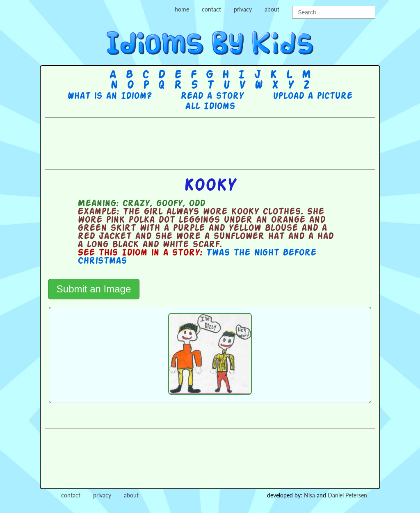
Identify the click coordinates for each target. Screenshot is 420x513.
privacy (243, 9)
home (182, 9)
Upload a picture (313, 96)
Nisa (309, 495)
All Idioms (210, 107)
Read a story (212, 96)
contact (211, 9)
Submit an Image (94, 289)
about (272, 9)
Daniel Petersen (347, 495)
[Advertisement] (210, 143)
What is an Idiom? (109, 96)
